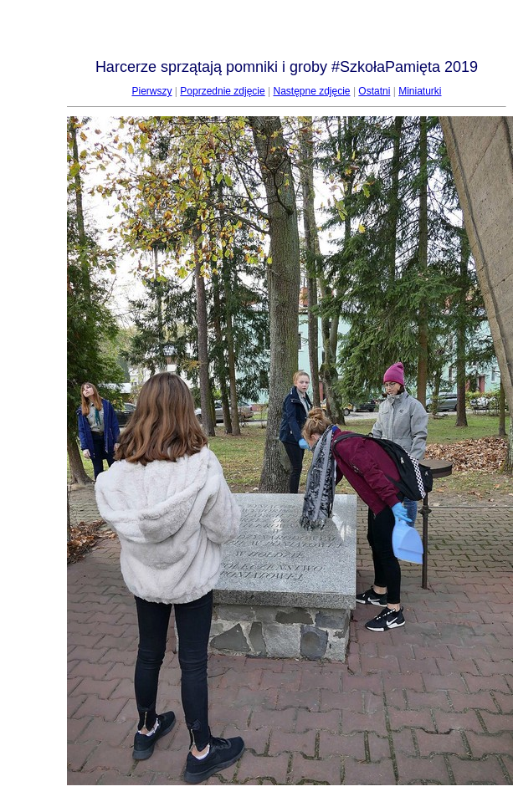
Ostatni (374, 91)
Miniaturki (420, 91)
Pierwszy (151, 91)
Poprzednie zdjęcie (222, 91)
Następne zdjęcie (311, 91)
